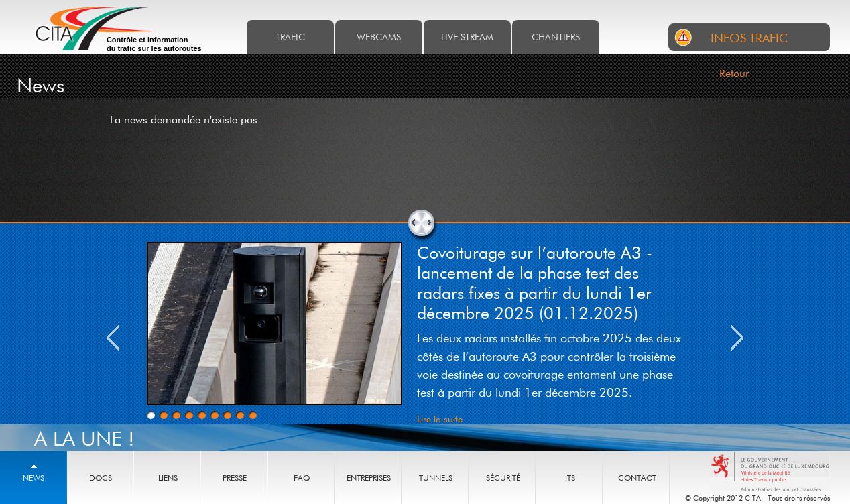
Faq (302, 478)
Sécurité (503, 478)
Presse (235, 478)
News (34, 478)
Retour (734, 73)
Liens (168, 478)
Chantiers (556, 37)
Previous (113, 338)
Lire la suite (440, 419)
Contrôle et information (154, 44)
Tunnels (436, 478)
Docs (101, 478)
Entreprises (369, 478)
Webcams (379, 37)
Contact (637, 478)
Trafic (290, 37)
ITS (570, 478)
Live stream (467, 37)
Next (737, 338)
